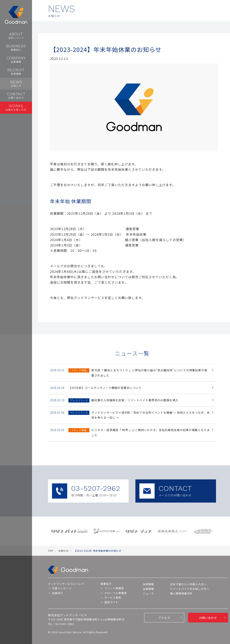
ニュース (148, 593)
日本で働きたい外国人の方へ (188, 584)
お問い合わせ (208, 618)
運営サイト (111, 602)
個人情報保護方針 (181, 593)
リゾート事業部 (114, 588)
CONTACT (176, 491)
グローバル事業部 (116, 593)
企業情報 (148, 589)
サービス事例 (113, 598)
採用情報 (148, 584)
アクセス (164, 618)
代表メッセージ (62, 588)
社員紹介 (58, 593)
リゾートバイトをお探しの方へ (190, 589)
